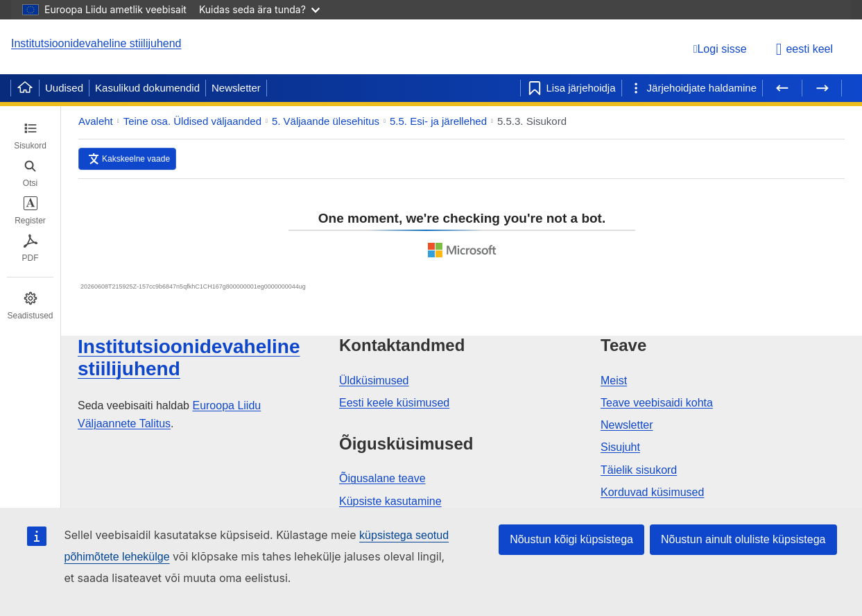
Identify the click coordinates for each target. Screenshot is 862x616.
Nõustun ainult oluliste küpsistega (743, 539)
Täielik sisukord (639, 470)
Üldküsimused (374, 380)
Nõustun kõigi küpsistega (571, 539)
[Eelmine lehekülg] (782, 88)
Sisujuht (620, 447)
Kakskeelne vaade (136, 159)
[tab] (30, 136)
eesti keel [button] (804, 49)
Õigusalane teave (382, 478)
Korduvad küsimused (652, 492)
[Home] (25, 88)
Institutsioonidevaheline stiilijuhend (96, 43)
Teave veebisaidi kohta (657, 403)
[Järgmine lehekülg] (822, 88)
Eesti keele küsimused (394, 403)
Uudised (64, 88)
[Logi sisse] (720, 49)
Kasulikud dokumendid (147, 88)
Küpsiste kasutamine (390, 501)
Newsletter (236, 88)
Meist (614, 380)
